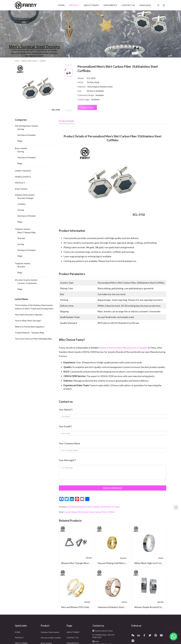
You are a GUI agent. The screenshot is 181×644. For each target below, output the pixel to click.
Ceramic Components (27, 283)
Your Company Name (69, 443)
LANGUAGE (145, 5)
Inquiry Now (87, 107)
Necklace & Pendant (27, 135)
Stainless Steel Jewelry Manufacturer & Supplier (123, 348)
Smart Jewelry (21, 189)
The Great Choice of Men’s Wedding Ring (33, 339)
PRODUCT (74, 5)
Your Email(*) (65, 426)
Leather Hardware (23, 171)
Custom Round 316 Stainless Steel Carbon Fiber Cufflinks (90, 512)
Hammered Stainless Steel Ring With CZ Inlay (114, 607)
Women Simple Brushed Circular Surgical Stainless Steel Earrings (150, 607)
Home (17, 61)
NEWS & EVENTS (23, 177)
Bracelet (21, 238)
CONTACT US (128, 5)
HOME (61, 5)
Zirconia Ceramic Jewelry (26, 280)
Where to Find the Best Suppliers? (30, 327)
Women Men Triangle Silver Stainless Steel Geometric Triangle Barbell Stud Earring (77, 563)
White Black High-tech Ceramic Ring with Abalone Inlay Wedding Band (150, 563)
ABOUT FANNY (91, 5)
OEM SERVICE (110, 5)
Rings (20, 141)
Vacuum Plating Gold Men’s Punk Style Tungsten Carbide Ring (114, 563)
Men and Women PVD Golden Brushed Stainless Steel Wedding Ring (77, 607)
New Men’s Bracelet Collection (29, 315)
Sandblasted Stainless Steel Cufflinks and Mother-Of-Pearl (94, 507)
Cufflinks (22, 204)
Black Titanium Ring (26, 232)
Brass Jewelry (21, 148)
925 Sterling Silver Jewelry (27, 126)
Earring (21, 129)
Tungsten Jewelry (23, 263)
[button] (173, 636)
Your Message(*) (67, 460)
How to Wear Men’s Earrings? (28, 321)
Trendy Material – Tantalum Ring (29, 333)
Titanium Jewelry (23, 229)
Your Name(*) (66, 410)
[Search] (158, 5)
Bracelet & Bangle (25, 198)
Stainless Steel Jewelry (25, 195)
